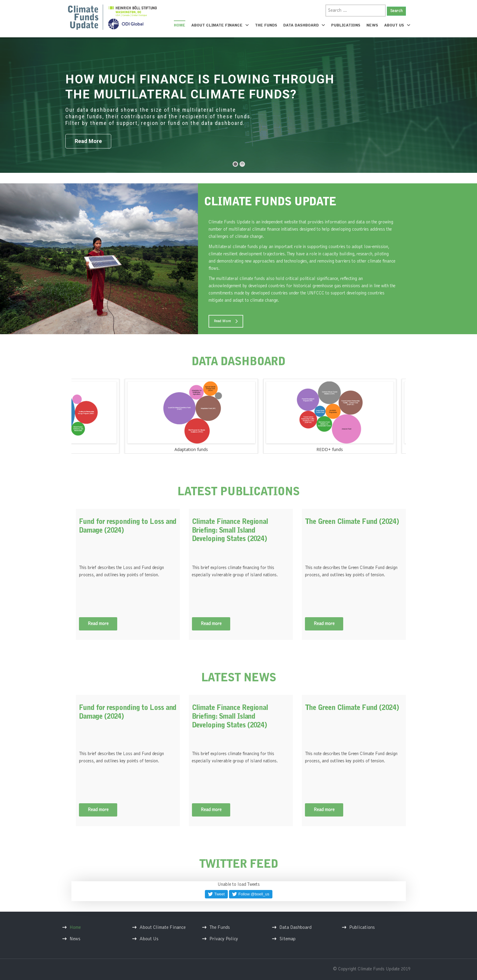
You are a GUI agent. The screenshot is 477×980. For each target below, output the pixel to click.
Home (180, 25)
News (372, 25)
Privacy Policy (224, 939)
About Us (397, 25)
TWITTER (239, 865)
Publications (346, 25)
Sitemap (287, 939)
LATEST (238, 493)
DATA (239, 362)
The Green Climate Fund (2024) (352, 522)
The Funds (266, 25)
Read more (98, 624)
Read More (226, 321)
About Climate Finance (220, 25)
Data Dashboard (304, 25)
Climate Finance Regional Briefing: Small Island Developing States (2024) (230, 531)
